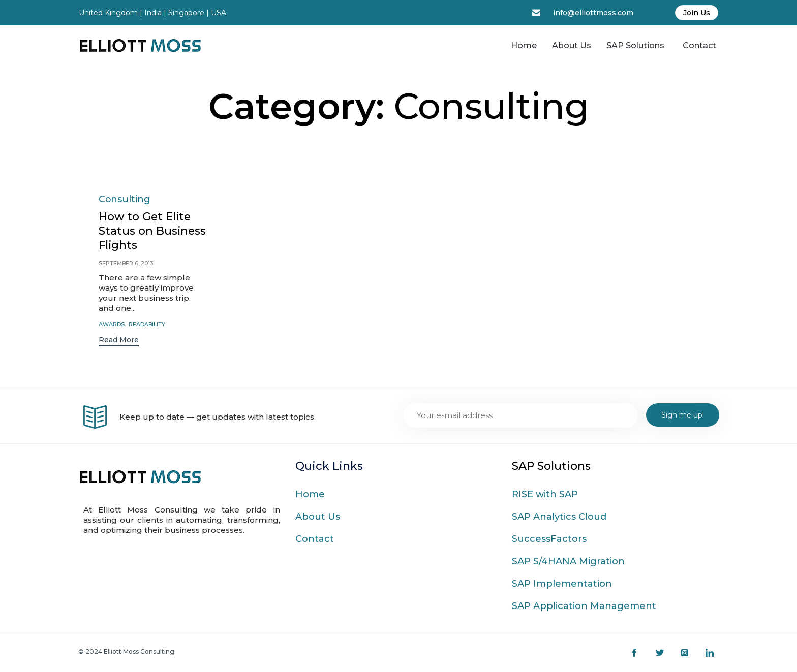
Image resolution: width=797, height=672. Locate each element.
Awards (112, 324)
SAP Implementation (562, 584)
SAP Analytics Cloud (559, 517)
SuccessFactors (549, 539)
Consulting (125, 199)
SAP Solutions (635, 45)
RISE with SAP (545, 494)
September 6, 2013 (126, 264)
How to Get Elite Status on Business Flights (146, 231)
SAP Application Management (584, 606)
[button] (119, 342)
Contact (699, 45)
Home (524, 45)
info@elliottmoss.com (593, 13)
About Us (572, 45)
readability (147, 324)
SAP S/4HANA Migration (568, 561)
